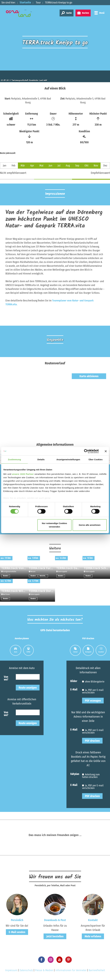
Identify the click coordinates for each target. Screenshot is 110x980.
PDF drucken (92, 741)
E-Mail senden (17, 932)
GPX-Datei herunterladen (55, 630)
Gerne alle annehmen (90, 525)
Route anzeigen (28, 688)
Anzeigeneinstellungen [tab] (68, 459)
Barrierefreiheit (97, 970)
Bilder (74, 681)
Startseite (25, 2)
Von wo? (6, 678)
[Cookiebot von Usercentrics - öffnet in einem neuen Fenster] (86, 451)
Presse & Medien (44, 970)
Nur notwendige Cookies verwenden (54, 525)
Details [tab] (41, 459)
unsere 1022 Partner (23, 474)
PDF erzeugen (93, 701)
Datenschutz (26, 970)
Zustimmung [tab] (14, 459)
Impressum (11, 970)
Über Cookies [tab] (96, 459)
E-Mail (74, 689)
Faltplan (75, 774)
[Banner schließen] (106, 451)
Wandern (6, 576)
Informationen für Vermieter (71, 970)
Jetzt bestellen (55, 936)
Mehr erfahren (93, 936)
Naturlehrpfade (44, 576)
